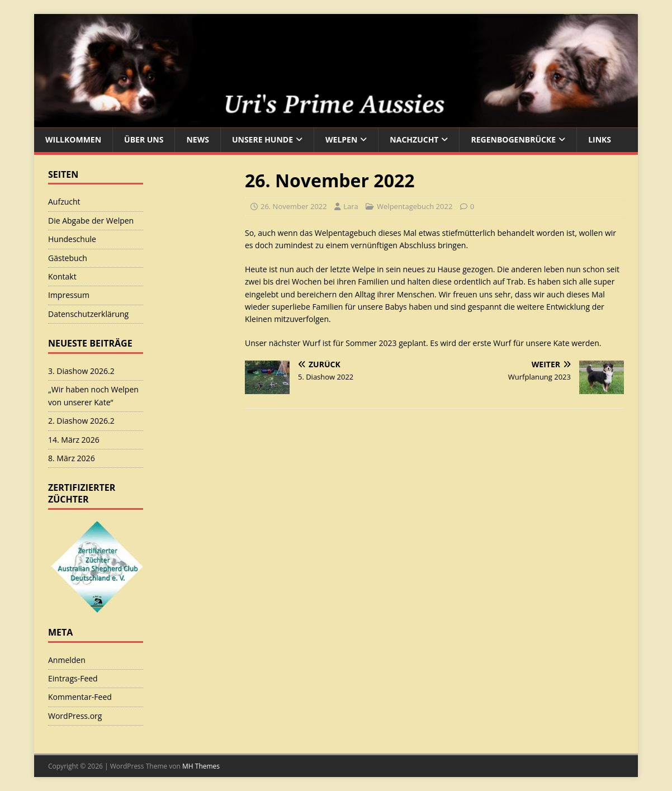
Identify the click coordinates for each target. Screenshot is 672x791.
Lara (351, 206)
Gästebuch (68, 258)
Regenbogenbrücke (513, 139)
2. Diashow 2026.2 (81, 421)
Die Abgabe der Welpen (91, 221)
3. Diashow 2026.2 (81, 371)
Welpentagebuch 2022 (415, 206)
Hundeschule (72, 239)
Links (600, 139)
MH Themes (201, 766)
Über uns (144, 139)
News (197, 139)
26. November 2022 (294, 206)
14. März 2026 (74, 440)
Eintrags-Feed (73, 678)
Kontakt (62, 276)
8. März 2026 (72, 458)
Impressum (69, 295)
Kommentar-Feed (80, 697)
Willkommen (73, 139)
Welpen (341, 139)
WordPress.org (75, 716)
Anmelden (67, 660)
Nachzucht (414, 139)
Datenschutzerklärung (88, 314)
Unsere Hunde (262, 139)
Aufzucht (64, 202)
